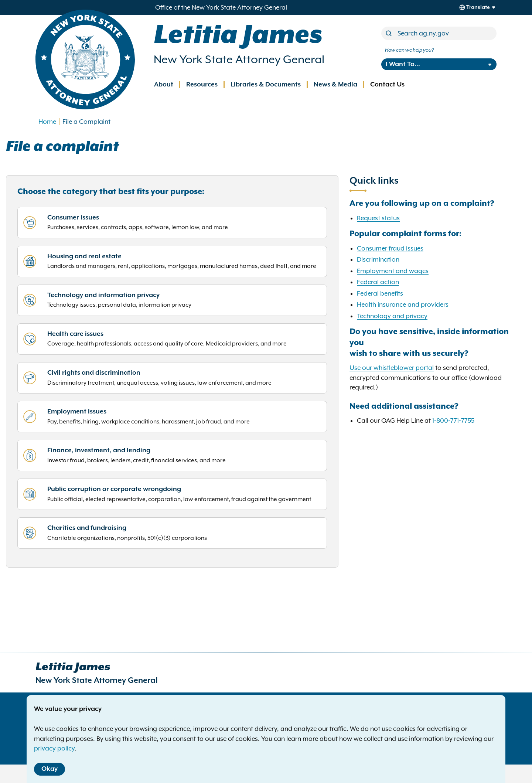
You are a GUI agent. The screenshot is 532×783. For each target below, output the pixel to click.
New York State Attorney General (239, 59)
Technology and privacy (392, 316)
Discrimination (378, 259)
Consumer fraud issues (390, 248)
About (164, 85)
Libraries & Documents (266, 85)
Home (47, 122)
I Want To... (403, 64)
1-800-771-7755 (453, 421)
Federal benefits (380, 293)
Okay (50, 769)
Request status (378, 218)
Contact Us (387, 85)
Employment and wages (393, 271)
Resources (202, 85)
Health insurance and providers (403, 304)
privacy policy (54, 748)
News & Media (335, 85)
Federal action (378, 282)
